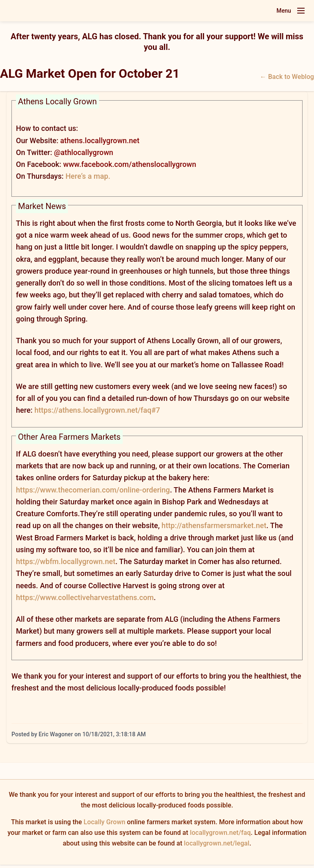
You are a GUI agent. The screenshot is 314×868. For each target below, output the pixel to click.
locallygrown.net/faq (221, 833)
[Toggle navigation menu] (301, 11)
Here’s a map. (88, 176)
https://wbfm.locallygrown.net (66, 561)
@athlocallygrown (84, 152)
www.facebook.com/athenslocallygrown (129, 164)
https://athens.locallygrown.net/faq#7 (97, 410)
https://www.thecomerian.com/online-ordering (93, 490)
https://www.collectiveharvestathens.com (85, 597)
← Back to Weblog (287, 77)
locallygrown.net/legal (217, 843)
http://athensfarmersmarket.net (214, 525)
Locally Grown (105, 822)
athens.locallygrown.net (100, 141)
